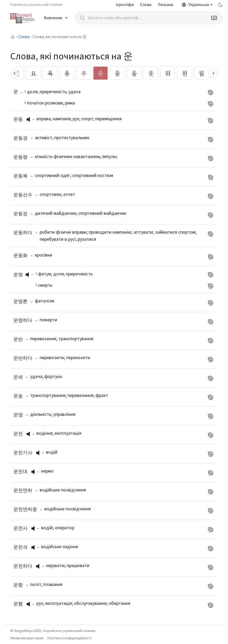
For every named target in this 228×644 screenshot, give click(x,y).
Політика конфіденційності (69, 638)
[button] (30, 119)
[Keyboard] (214, 18)
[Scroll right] (214, 73)
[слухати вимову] (30, 119)
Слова (146, 5)
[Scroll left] (14, 73)
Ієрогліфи (125, 5)
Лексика (165, 5)
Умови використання (27, 638)
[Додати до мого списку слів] (210, 92)
